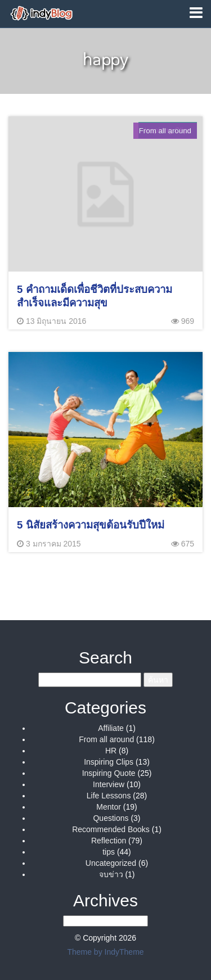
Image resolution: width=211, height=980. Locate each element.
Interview (109, 784)
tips (109, 852)
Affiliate (111, 728)
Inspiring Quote (109, 773)
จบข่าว (111, 874)
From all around (106, 739)
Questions (111, 818)
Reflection (109, 841)
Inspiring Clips (109, 762)
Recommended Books (111, 829)
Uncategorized (111, 863)
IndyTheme (124, 952)
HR (111, 751)
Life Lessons (109, 796)
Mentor (109, 807)
